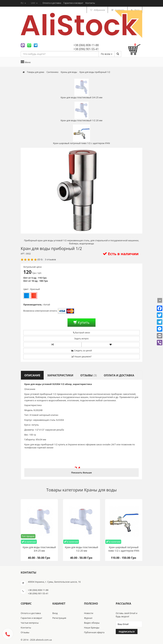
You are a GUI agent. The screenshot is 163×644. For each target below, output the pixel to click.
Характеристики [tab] (60, 375)
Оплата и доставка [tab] (119, 375)
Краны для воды (100, 490)
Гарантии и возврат (74, 3)
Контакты (90, 3)
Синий (27, 296)
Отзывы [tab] (89, 375)
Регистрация (59, 618)
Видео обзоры (92, 623)
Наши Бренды (92, 628)
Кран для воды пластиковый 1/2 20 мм (81, 112)
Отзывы (25, 632)
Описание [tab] (32, 375)
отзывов (51, 259)
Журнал (88, 618)
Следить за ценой (82, 351)
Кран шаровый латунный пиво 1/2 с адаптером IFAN (81, 135)
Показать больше (81, 473)
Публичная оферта (94, 632)
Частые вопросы (30, 623)
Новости (89, 613)
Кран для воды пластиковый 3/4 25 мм (81, 89)
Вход (55, 613)
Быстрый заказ (82, 333)
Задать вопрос (82, 339)
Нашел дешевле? (82, 357)
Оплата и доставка (52, 3)
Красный (34, 296)
